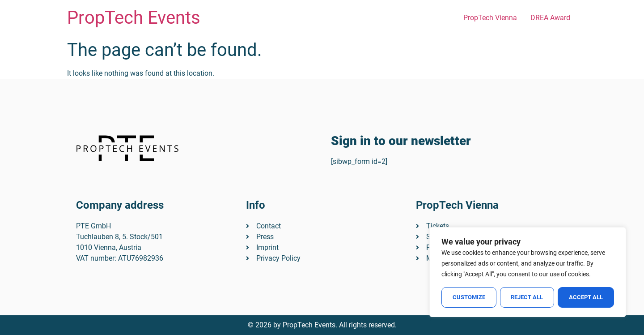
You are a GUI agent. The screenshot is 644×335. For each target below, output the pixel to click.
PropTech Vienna (490, 18)
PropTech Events (134, 18)
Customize (469, 297)
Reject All (527, 297)
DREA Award (550, 18)
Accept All (586, 297)
